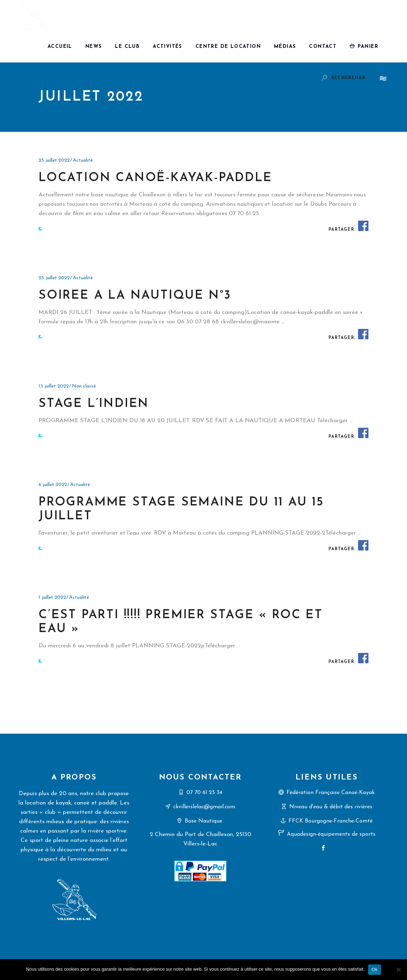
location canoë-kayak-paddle (155, 178)
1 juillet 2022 (52, 598)
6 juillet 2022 (53, 485)
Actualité (83, 160)
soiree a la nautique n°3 (135, 296)
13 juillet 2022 (54, 386)
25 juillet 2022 (54, 160)
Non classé (84, 386)
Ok (375, 969)
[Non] (398, 970)
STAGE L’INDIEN (94, 404)
